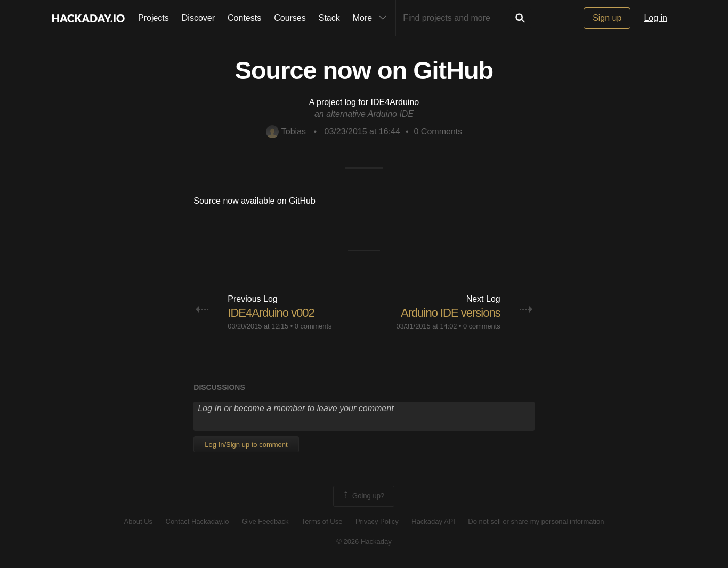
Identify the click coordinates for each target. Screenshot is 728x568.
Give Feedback (265, 521)
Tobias (286, 131)
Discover (198, 18)
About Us (138, 521)
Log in (656, 18)
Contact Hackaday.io (197, 521)
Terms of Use (322, 521)
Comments (438, 131)
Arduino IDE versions (451, 313)
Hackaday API (433, 521)
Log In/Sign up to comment (246, 445)
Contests (244, 18)
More (372, 18)
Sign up (607, 18)
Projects (153, 18)
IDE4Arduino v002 (271, 313)
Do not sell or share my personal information (536, 521)
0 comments (313, 326)
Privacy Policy (377, 521)
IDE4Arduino (395, 102)
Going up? (363, 496)
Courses (290, 18)
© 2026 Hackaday (364, 542)
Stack (329, 18)
